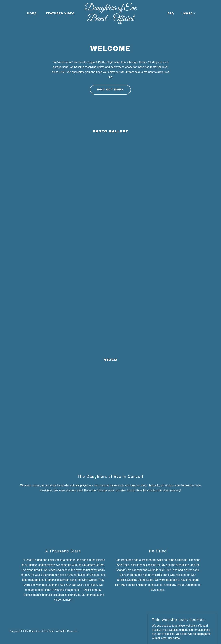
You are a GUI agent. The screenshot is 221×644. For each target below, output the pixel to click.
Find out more (110, 90)
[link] (111, 20)
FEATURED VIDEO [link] (60, 13)
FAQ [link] (171, 13)
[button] (189, 13)
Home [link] (32, 13)
